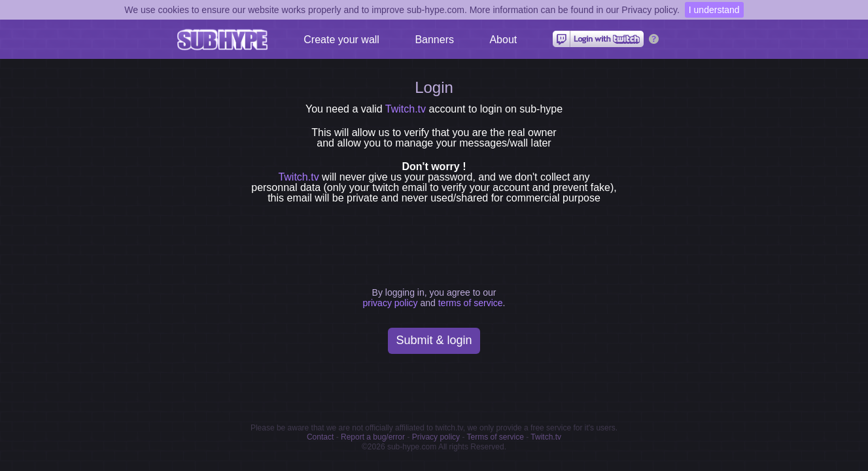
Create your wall (341, 40)
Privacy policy (436, 437)
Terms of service (495, 437)
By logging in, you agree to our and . (434, 298)
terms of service (471, 303)
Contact (320, 437)
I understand (714, 10)
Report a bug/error (373, 437)
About (503, 40)
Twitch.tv (406, 109)
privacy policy (391, 303)
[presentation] (437, 242)
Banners (434, 40)
